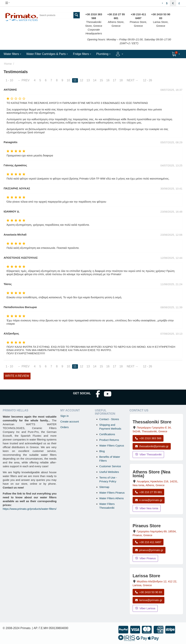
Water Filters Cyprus (112, 445)
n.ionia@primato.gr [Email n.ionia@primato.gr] (149, 500)
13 (88, 80)
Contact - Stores (109, 419)
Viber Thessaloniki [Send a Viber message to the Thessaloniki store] (148, 454)
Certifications (107, 434)
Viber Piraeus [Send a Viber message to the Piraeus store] (145, 558)
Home (8, 64)
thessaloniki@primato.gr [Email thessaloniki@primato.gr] (152, 446)
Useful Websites (109, 472)
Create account (70, 421)
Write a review (17, 376)
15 (101, 80)
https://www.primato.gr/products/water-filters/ (30, 509)
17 (114, 80)
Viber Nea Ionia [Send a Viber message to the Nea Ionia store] (147, 508)
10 (68, 80)
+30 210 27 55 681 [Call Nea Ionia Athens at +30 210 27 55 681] (148, 492)
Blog (102, 451)
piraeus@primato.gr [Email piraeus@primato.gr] (149, 550)
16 (108, 80)
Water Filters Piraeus (112, 493)
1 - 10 (9, 80)
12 (82, 80)
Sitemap (104, 487)
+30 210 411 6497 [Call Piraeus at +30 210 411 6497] (148, 542)
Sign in (64, 416)
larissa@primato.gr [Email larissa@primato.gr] (148, 600)
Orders (64, 427)
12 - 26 (147, 80)
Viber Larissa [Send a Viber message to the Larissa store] (145, 608)
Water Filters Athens (112, 498)
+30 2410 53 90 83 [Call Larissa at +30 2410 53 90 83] (148, 592)
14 (95, 80)
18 (121, 80)
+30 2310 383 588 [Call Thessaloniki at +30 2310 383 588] (148, 438)
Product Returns (109, 440)
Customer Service (110, 466)
